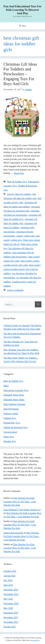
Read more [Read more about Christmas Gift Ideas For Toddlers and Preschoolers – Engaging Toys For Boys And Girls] (19, 173)
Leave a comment (15, 290)
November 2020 (11, 603)
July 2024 (8, 580)
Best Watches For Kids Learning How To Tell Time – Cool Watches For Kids (20, 501)
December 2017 (11, 617)
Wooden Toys (10, 441)
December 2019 (11, 613)
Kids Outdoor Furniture (14, 404)
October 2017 (10, 627)
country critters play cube (28, 236)
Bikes (6, 386)
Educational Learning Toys (16, 390)
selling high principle (13, 533)
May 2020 (8, 608)
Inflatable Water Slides (14, 400)
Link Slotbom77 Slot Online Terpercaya (22, 510)
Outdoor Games (11, 413)
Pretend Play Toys (12, 423)
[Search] (38, 304)
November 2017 (11, 622)
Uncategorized (10, 432)
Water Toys (9, 437)
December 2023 (11, 590)
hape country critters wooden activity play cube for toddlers (22, 269)
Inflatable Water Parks (14, 395)
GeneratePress (35, 640)
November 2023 (11, 594)
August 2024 (9, 576)
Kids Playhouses (11, 409)
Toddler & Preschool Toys (16, 427)
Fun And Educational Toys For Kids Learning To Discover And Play (22, 10)
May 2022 (8, 599)
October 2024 (10, 571)
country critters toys (13, 240)
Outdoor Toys (10, 418)
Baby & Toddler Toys (17, 182)
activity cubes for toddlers (19, 194)
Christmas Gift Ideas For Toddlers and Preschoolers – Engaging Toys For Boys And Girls (20, 74)
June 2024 (8, 585)
